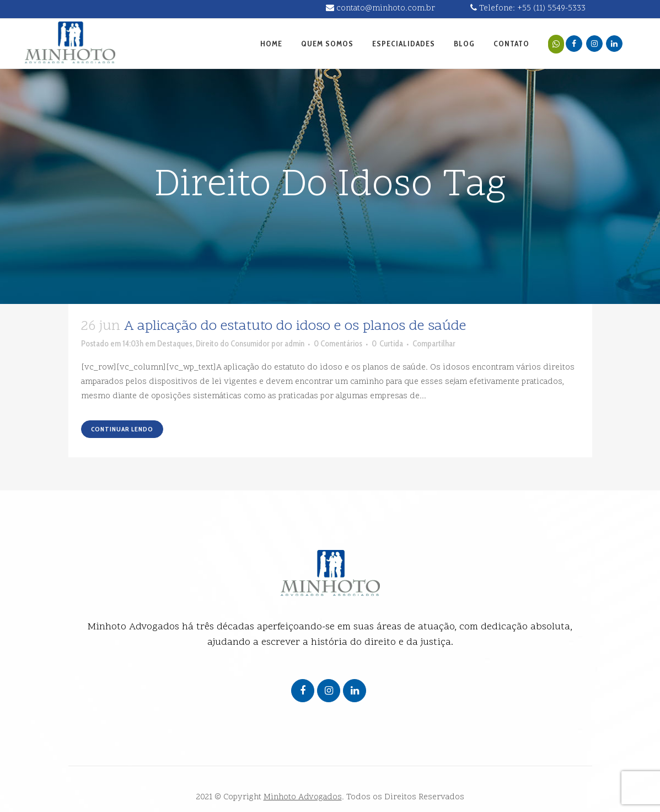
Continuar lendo (122, 429)
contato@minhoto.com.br (380, 9)
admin (294, 344)
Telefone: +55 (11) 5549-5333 (528, 9)
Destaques (175, 344)
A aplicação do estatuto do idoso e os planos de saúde (295, 327)
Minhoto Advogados (303, 797)
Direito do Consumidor (233, 344)
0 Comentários (338, 344)
